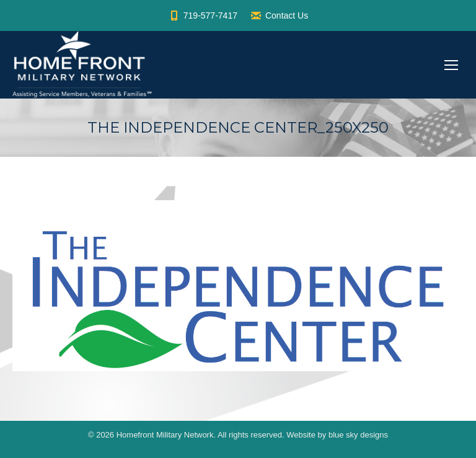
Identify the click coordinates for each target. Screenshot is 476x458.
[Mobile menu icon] (451, 65)
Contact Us (279, 15)
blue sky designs (358, 435)
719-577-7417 (203, 15)
